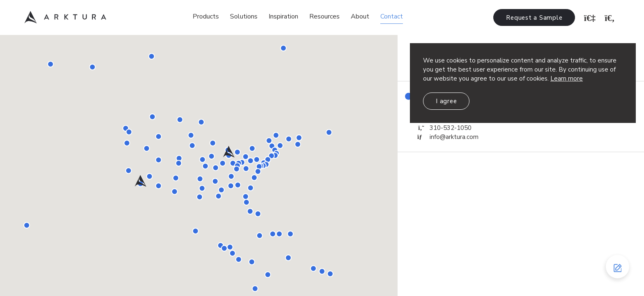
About (360, 16)
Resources (324, 16)
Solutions (244, 16)
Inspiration (283, 16)
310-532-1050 (444, 128)
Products (206, 16)
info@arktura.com (448, 137)
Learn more (567, 79)
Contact (392, 16)
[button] (140, 181)
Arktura (65, 17)
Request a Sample (534, 18)
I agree (446, 101)
